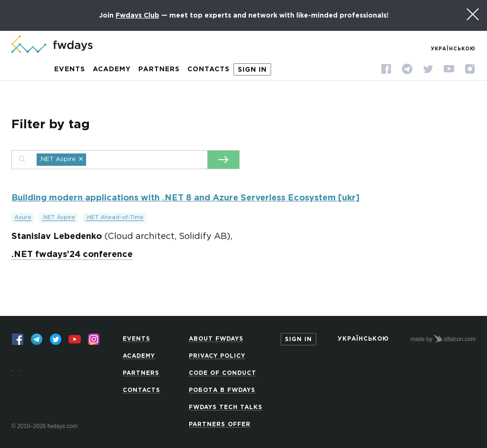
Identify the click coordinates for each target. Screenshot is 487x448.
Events (70, 69)
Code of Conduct (223, 373)
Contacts (209, 69)
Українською (453, 49)
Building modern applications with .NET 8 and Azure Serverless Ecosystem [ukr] (185, 198)
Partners (159, 69)
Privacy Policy (217, 356)
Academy (112, 69)
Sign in (252, 70)
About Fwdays (216, 339)
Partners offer (220, 424)
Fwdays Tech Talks (226, 407)
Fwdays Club (137, 16)
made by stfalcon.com (443, 339)
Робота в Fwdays (222, 390)
